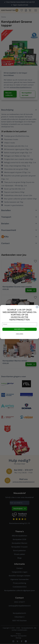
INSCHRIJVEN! (19, 329)
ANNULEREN (19, 334)
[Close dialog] (37, 307)
